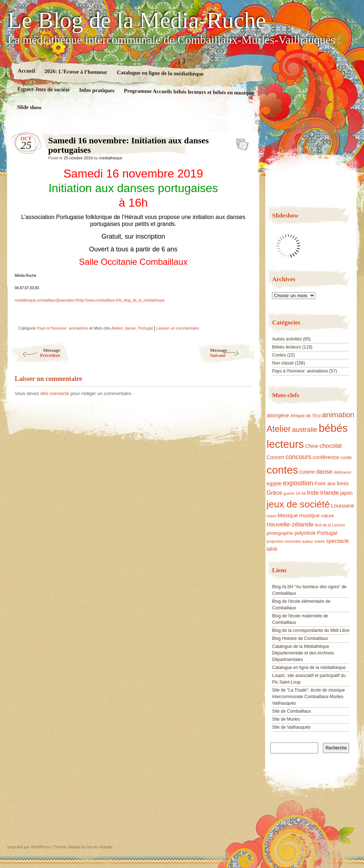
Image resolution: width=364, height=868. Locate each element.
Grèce (274, 493)
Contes (279, 355)
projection (275, 541)
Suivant (233, 353)
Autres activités (287, 339)
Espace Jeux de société (43, 89)
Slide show (29, 107)
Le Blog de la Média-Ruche (137, 20)
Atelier (117, 328)
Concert (275, 457)
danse (130, 328)
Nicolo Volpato (100, 847)
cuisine (307, 472)
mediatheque (111, 158)
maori (271, 516)
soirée (319, 541)
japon (347, 493)
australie (305, 429)
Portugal (145, 328)
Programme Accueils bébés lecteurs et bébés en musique (189, 92)
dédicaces (343, 472)
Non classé (283, 363)
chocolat (330, 446)
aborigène (278, 415)
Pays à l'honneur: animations (62, 328)
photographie (280, 533)
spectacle (338, 541)
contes (282, 470)
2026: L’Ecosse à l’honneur (76, 71)
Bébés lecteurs (286, 347)
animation (338, 415)
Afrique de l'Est (305, 416)
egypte (274, 483)
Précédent (36, 353)
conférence (326, 457)
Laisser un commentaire (178, 328)
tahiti (272, 549)
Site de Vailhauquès (291, 727)
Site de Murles (286, 719)
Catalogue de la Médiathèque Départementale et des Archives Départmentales (303, 653)
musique (309, 515)
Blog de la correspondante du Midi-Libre (311, 630)
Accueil (26, 71)
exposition (298, 483)
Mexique (288, 515)
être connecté (55, 393)
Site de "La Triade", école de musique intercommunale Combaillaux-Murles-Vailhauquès (308, 697)
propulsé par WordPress (29, 847)
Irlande (329, 493)
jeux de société (298, 504)
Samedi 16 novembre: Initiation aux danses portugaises (240, 142)
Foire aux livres (332, 483)
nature (328, 516)
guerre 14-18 (295, 493)
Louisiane (343, 506)
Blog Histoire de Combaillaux (300, 638)
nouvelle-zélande (290, 524)
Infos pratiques (97, 90)
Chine (312, 446)
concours (298, 457)
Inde (313, 493)
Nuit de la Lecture (330, 525)
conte (346, 458)
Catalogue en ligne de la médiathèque (160, 73)
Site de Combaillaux (291, 711)
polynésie (305, 533)
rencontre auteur (299, 541)
